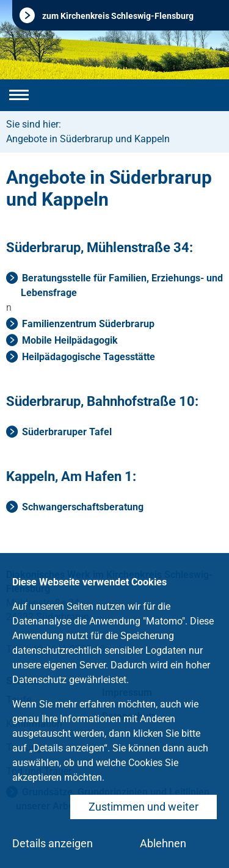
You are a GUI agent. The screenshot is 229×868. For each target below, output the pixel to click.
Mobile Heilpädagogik (70, 340)
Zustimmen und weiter (144, 807)
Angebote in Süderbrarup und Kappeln (88, 139)
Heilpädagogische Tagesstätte (89, 357)
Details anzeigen (53, 843)
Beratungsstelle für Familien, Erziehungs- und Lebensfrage (122, 285)
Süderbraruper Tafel (67, 432)
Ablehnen (163, 843)
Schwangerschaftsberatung (83, 507)
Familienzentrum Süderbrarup (88, 324)
